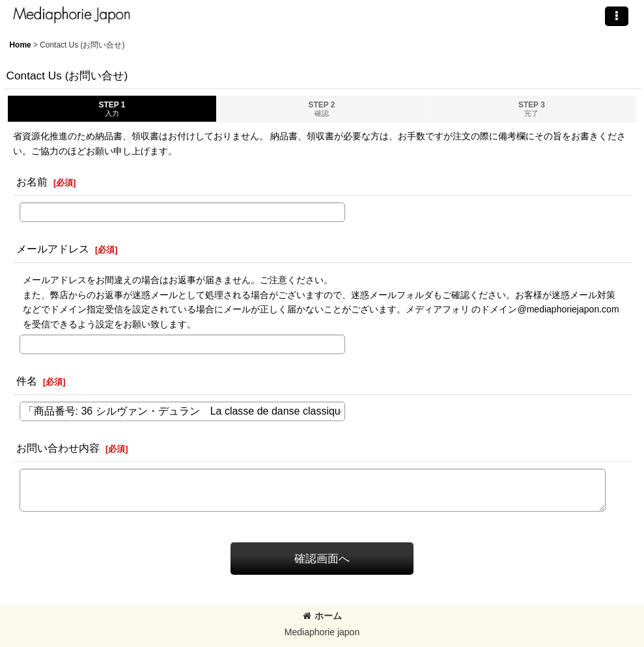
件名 (27, 381)
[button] (617, 16)
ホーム (322, 616)
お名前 (32, 182)
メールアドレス (53, 249)
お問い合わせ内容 (58, 448)
